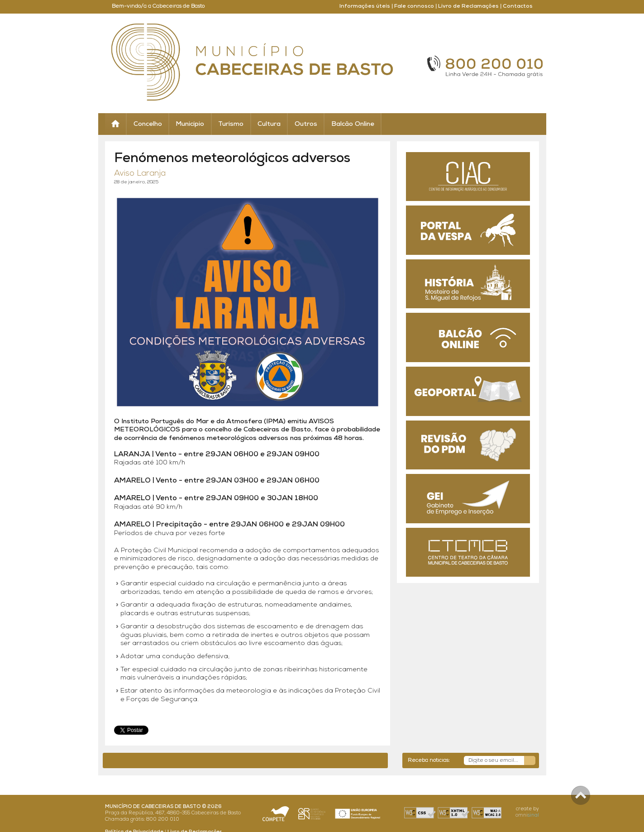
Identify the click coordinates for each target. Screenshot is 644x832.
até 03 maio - (308, 760)
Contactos (518, 6)
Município (190, 124)
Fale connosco (414, 6)
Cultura (269, 124)
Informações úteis (365, 6)
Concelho (148, 124)
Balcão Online (353, 124)
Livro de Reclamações (468, 6)
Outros (306, 124)
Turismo (231, 124)
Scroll (581, 795)
